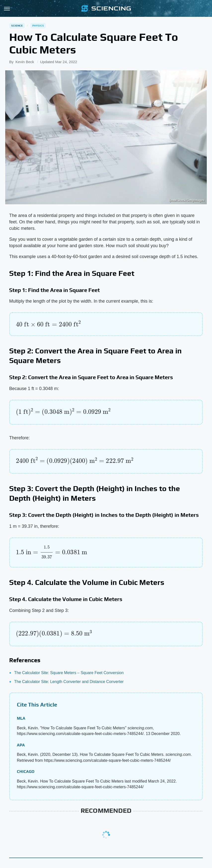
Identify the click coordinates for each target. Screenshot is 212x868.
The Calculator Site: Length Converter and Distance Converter (69, 682)
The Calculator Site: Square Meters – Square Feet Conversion (69, 673)
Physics (38, 26)
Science (17, 26)
